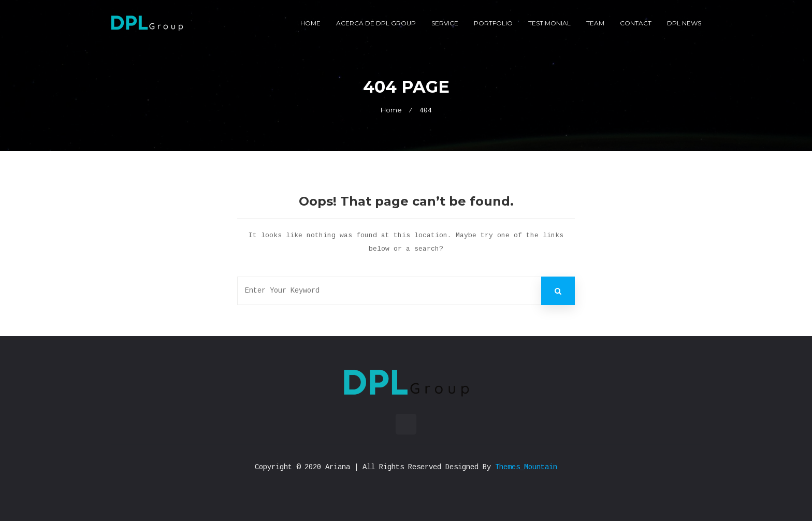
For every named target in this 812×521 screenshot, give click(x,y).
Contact (636, 23)
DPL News (684, 23)
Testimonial (549, 23)
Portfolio (493, 23)
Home (310, 23)
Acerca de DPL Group (376, 23)
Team (595, 23)
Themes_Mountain (526, 467)
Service (445, 23)
